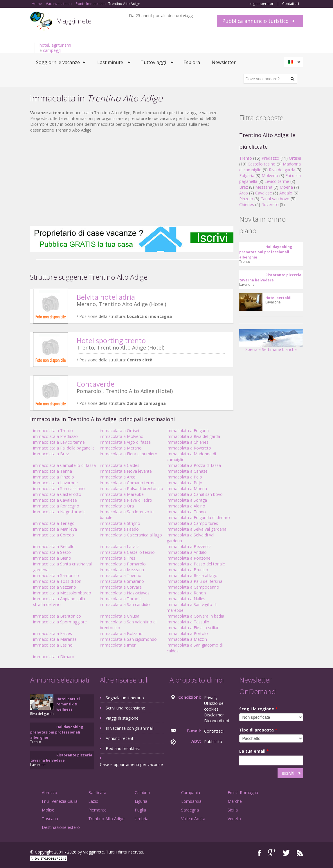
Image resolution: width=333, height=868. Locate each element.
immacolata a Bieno (52, 558)
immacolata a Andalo (187, 552)
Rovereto (270, 204)
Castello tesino (262, 164)
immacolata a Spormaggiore (60, 622)
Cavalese (264, 193)
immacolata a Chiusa (120, 616)
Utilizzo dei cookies (214, 706)
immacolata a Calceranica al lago (131, 535)
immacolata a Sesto (52, 552)
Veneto (234, 819)
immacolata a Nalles (186, 599)
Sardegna (190, 810)
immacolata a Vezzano (55, 587)
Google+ (272, 853)
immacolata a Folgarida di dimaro (198, 517)
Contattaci (291, 4)
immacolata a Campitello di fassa (64, 465)
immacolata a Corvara (121, 587)
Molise (48, 810)
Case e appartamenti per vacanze (131, 764)
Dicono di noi (217, 721)
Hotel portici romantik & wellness (68, 704)
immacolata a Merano (121, 448)
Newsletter (224, 62)
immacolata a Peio (184, 477)
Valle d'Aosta (193, 819)
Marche (235, 801)
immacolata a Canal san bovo (195, 494)
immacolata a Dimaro (54, 657)
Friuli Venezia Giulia (60, 801)
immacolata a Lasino (53, 645)
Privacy (211, 697)
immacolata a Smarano (122, 581)
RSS (300, 853)
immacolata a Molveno (122, 436)
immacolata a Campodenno (193, 587)
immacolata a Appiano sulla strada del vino (59, 602)
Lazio (93, 801)
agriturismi (61, 45)
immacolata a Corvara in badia (195, 616)
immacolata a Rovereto (189, 448)
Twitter (286, 853)
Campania (191, 793)
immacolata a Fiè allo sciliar (193, 628)
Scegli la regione (258, 709)
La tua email (254, 751)
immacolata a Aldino (186, 506)
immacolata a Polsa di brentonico (132, 488)
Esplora (192, 62)
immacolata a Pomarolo (123, 564)
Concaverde (96, 384)
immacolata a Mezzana (122, 570)
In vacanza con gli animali (130, 728)
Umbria (142, 819)
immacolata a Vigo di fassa (125, 442)
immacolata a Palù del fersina (195, 581)
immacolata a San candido (125, 604)
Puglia (140, 810)
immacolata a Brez (51, 454)
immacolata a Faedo (119, 529)
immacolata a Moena (187, 488)
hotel (44, 45)
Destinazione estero (61, 827)
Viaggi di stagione (122, 718)
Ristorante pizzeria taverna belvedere (270, 277)
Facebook (259, 853)
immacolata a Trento (53, 431)
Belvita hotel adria (106, 297)
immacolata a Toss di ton (57, 581)
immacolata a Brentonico (57, 616)
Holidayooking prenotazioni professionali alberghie (266, 252)
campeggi (52, 50)
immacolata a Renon (186, 593)
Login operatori (261, 4)
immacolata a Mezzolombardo (62, 593)
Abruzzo (49, 793)
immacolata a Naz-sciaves (125, 593)
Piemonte (97, 810)
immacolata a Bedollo (54, 546)
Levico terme (277, 181)
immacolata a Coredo (54, 535)
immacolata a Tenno (186, 512)
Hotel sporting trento (111, 340)
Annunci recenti (120, 738)
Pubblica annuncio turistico (255, 21)
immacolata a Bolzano (121, 633)
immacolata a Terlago (54, 523)
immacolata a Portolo (187, 633)
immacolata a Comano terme (128, 483)
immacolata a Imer (118, 645)
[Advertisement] (132, 179)
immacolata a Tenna (53, 471)
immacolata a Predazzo (55, 436)
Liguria (141, 801)
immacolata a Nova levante (126, 471)
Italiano (294, 62)
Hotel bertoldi (278, 298)
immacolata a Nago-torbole (59, 512)
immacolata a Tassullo (188, 622)
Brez (244, 187)
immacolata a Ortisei (119, 431)
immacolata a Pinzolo (54, 477)
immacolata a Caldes (120, 465)
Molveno (270, 175)
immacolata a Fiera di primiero (129, 454)
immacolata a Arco (118, 477)
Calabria (142, 793)
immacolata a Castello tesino (127, 552)
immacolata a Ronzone (189, 558)
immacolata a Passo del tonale (196, 564)
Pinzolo (246, 199)
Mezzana (264, 187)
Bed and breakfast (123, 748)
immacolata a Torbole (121, 599)
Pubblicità (213, 741)
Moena (286, 187)
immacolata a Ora (117, 506)
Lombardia (191, 801)
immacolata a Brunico (187, 570)
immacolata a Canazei (188, 471)
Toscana (50, 819)
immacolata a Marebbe (122, 494)
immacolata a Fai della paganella (64, 448)
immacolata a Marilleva (55, 529)
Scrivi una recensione (125, 708)
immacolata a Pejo (184, 483)
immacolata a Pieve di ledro (126, 500)
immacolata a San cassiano (59, 488)
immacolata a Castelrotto (57, 494)
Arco (244, 193)
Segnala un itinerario (125, 698)
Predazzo (270, 158)
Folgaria (247, 175)
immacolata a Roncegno (56, 506)
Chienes (247, 204)
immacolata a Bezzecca (189, 546)
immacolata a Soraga (187, 500)
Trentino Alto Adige (106, 819)
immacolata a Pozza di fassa (194, 465)
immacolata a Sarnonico (56, 575)
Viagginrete (74, 21)
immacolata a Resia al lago (192, 575)
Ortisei (295, 158)
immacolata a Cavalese (55, 500)
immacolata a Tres (118, 558)
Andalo (286, 193)
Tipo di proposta (258, 730)
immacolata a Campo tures (192, 523)
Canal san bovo (275, 199)
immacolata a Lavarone (55, 483)
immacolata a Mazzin (187, 639)
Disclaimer (214, 715)
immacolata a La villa (120, 546)
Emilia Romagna (243, 793)
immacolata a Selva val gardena (197, 529)
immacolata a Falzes (53, 633)
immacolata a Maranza (55, 639)
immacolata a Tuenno (121, 575)
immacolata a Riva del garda (193, 436)
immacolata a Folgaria (188, 431)
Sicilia (233, 810)
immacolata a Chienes (188, 442)
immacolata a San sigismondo (128, 639)
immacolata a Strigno (120, 523)
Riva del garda (282, 170)
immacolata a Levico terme (59, 442)
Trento (246, 158)
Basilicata (97, 793)
